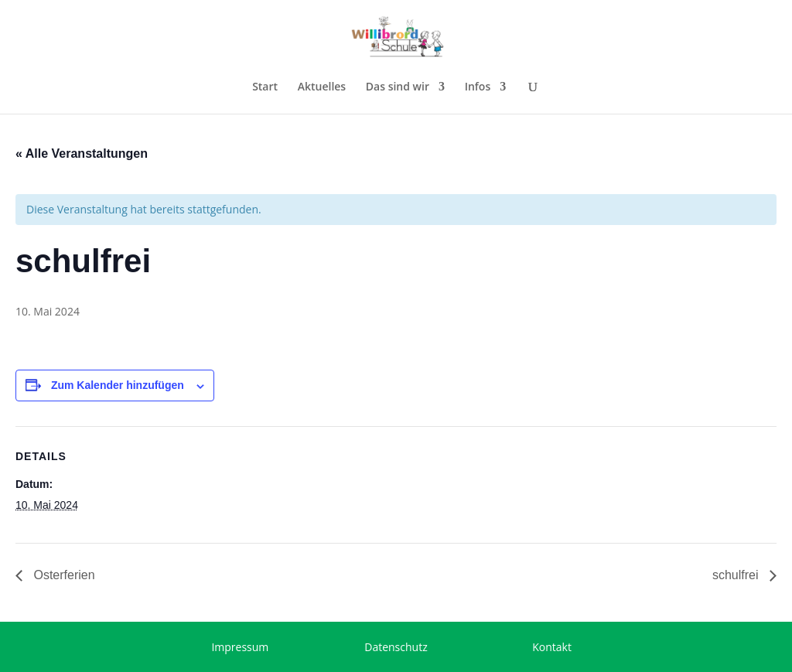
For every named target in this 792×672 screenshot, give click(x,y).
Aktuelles (322, 87)
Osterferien (63, 575)
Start (265, 87)
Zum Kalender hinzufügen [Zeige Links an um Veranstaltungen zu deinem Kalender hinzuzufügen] (118, 385)
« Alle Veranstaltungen (82, 154)
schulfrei (737, 575)
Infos (478, 87)
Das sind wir (398, 87)
